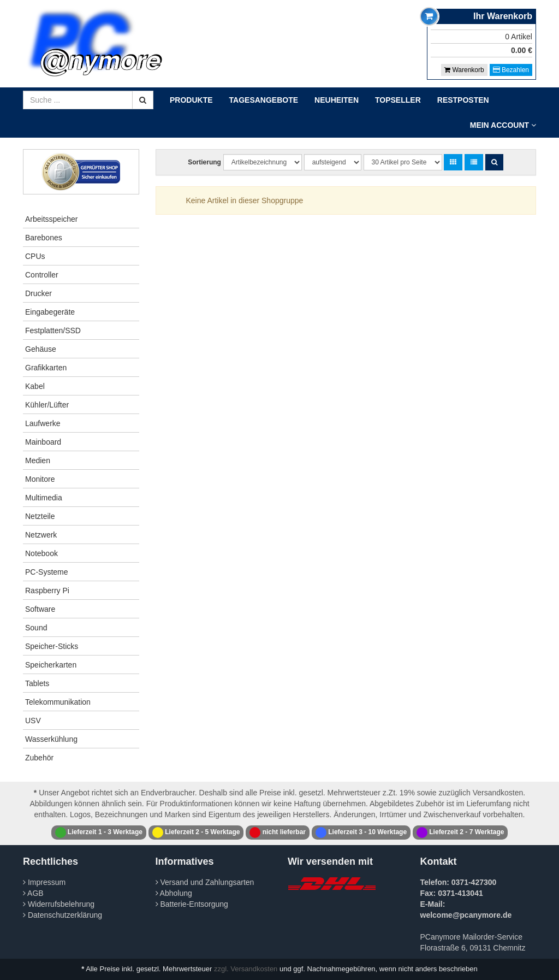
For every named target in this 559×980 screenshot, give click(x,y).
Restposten (463, 100)
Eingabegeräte (50, 312)
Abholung (174, 893)
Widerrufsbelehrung (59, 904)
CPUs (35, 256)
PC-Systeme (47, 572)
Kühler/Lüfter (47, 405)
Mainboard (43, 442)
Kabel (35, 386)
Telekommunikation (58, 702)
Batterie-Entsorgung (192, 904)
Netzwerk (41, 535)
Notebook (41, 553)
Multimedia (44, 498)
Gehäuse (41, 349)
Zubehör (39, 758)
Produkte (191, 100)
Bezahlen (511, 70)
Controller (42, 275)
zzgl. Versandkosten (246, 969)
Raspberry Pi (47, 591)
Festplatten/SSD (53, 330)
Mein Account (503, 125)
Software (40, 609)
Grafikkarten (46, 368)
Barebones (44, 238)
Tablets (37, 683)
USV (33, 721)
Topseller (398, 100)
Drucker (38, 293)
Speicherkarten (51, 665)
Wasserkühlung (51, 739)
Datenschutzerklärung (63, 915)
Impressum (44, 882)
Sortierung (204, 162)
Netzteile (40, 516)
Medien (38, 461)
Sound (36, 628)
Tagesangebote (264, 100)
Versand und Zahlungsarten (205, 882)
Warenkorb (464, 70)
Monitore (40, 479)
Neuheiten (337, 100)
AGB (33, 893)
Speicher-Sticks (52, 646)
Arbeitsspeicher (52, 219)
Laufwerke (43, 423)
